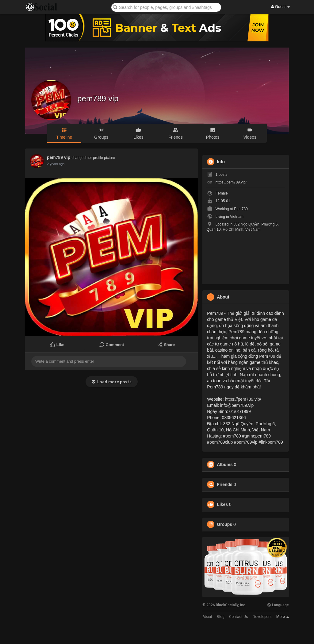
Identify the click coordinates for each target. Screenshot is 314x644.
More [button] (283, 617)
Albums (225, 465)
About (207, 617)
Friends (225, 484)
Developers (262, 617)
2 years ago (56, 164)
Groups (224, 524)
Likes (222, 504)
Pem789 (241, 209)
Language (278, 605)
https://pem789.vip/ (231, 182)
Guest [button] (280, 7)
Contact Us (239, 617)
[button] (166, 7)
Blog (221, 617)
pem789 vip (98, 98)
